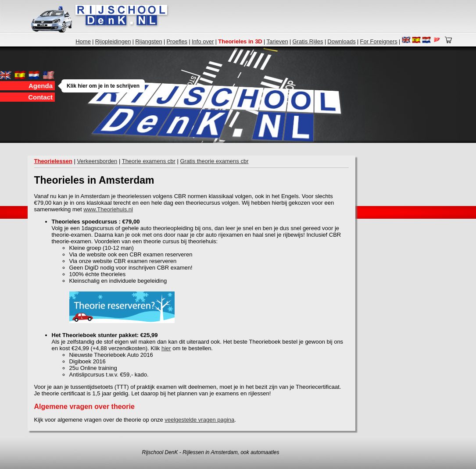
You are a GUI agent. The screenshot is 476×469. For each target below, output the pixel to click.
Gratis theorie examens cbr (214, 161)
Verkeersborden (97, 161)
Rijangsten (149, 41)
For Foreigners (378, 41)
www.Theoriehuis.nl (108, 209)
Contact (40, 97)
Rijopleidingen (113, 41)
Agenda (42, 86)
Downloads (341, 41)
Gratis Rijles (308, 41)
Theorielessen (53, 161)
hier (166, 348)
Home (83, 41)
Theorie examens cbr (149, 161)
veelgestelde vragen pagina (199, 420)
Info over (203, 41)
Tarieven (277, 41)
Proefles (177, 41)
